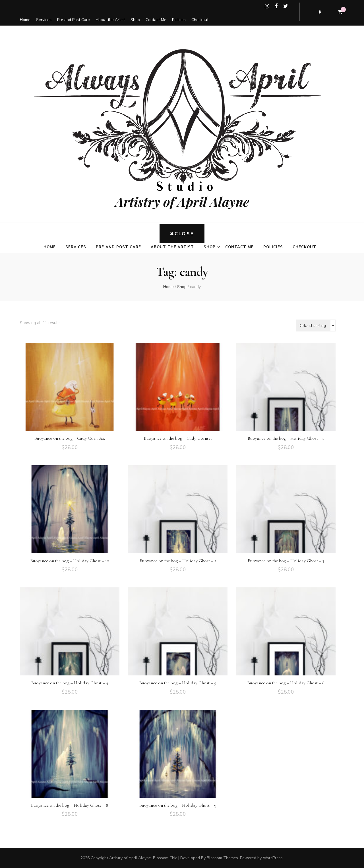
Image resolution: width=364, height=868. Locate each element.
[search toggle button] (320, 12)
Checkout (200, 20)
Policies (179, 20)
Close (182, 234)
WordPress (273, 858)
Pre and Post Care (74, 20)
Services (44, 20)
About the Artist (110, 20)
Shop (135, 20)
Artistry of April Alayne (182, 201)
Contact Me (156, 20)
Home (25, 20)
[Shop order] (316, 325)
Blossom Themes (222, 858)
